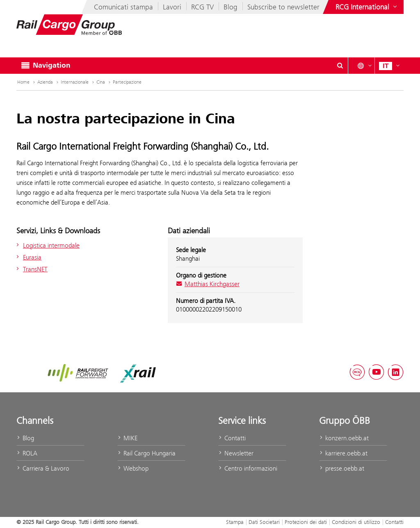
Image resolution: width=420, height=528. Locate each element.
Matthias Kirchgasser (208, 284)
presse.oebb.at (342, 468)
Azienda (49, 82)
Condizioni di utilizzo (356, 522)
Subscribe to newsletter (283, 7)
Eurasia (28, 257)
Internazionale (78, 82)
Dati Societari (264, 522)
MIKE (127, 438)
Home (27, 82)
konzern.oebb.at (344, 438)
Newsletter (236, 453)
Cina (104, 82)
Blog (231, 7)
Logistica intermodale (47, 245)
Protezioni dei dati (306, 522)
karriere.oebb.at (343, 453)
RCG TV (202, 7)
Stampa (235, 522)
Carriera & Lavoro (43, 468)
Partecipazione (127, 82)
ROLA (27, 453)
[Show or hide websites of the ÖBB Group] (367, 7)
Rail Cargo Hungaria (146, 453)
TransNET (31, 269)
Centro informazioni (248, 468)
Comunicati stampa (123, 7)
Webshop (133, 468)
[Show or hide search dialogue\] (340, 66)
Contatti (232, 438)
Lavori (172, 7)
